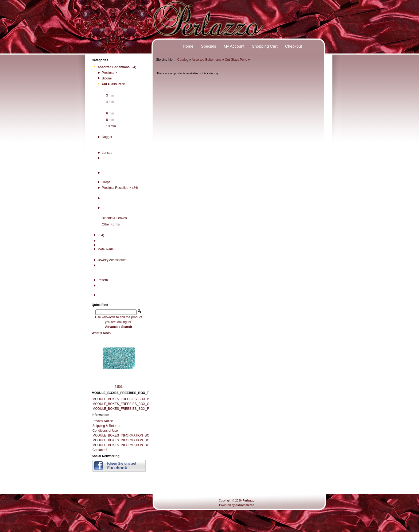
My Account (234, 46)
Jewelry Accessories (109, 260)
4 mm (108, 102)
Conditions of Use (105, 431)
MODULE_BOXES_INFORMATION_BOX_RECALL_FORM (135, 445)
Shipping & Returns (106, 426)
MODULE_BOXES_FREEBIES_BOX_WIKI (123, 399)
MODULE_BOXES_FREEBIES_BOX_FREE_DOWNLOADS (135, 409)
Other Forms (108, 224)
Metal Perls (103, 249)
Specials (209, 46)
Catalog (183, 60)
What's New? (102, 333)
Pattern (100, 280)
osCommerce (245, 505)
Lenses (104, 153)
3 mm (108, 95)
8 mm (108, 120)
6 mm (108, 113)
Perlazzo (248, 500)
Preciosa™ (107, 73)
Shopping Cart (265, 46)
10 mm (108, 126)
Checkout (294, 46)
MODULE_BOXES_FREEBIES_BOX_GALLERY (127, 404)
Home (188, 46)
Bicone (104, 78)
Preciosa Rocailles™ (114, 188)
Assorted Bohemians (206, 60)
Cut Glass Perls (236, 60)
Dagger (104, 137)
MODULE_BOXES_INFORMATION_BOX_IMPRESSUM (133, 435)
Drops (104, 182)
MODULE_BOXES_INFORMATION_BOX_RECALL (129, 440)
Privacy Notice (103, 421)
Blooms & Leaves (112, 218)
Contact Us (100, 450)
